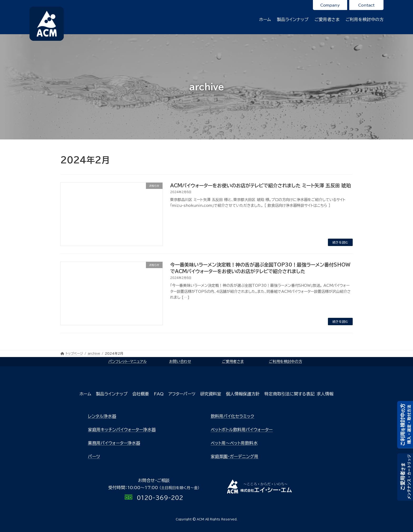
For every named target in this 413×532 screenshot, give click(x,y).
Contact (366, 5)
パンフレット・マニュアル (127, 362)
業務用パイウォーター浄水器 (114, 443)
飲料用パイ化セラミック (232, 416)
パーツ (94, 456)
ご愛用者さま (233, 362)
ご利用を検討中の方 (286, 362)
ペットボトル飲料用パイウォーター (242, 430)
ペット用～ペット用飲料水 (234, 443)
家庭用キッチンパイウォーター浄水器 (122, 430)
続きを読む (340, 242)
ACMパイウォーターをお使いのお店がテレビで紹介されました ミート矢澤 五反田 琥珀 (260, 185)
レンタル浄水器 (102, 416)
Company (330, 5)
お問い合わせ (180, 362)
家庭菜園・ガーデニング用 (235, 456)
